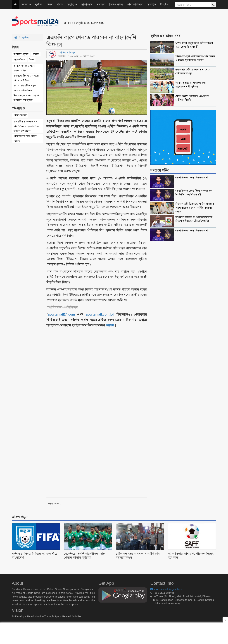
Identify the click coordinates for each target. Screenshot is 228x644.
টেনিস (50, 4)
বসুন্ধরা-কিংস (19, 59)
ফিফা (32, 59)
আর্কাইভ (151, 4)
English (165, 4)
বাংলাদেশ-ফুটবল (21, 54)
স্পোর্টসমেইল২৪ (67, 52)
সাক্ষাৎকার (87, 4)
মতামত (101, 4)
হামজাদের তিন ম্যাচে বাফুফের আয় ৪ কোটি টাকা (27, 78)
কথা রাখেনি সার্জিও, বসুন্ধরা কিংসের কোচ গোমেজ (25, 88)
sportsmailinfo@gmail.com (167, 589)
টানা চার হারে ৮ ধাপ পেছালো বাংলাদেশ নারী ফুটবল (26, 98)
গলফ (60, 4)
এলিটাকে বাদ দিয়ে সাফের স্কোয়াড (25, 138)
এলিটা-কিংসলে (20, 115)
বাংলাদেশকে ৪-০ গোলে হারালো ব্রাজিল (24, 68)
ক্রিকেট (26, 4)
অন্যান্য (72, 4)
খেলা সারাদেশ (135, 4)
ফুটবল (39, 4)
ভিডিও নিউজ (116, 4)
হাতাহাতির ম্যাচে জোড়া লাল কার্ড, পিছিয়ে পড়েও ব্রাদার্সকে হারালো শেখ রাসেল (26, 126)
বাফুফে (36, 54)
